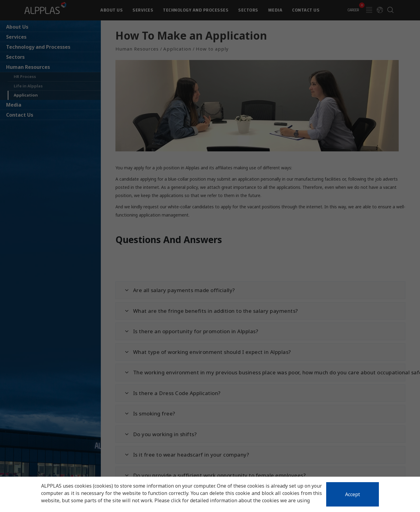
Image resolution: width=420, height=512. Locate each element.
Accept (353, 494)
